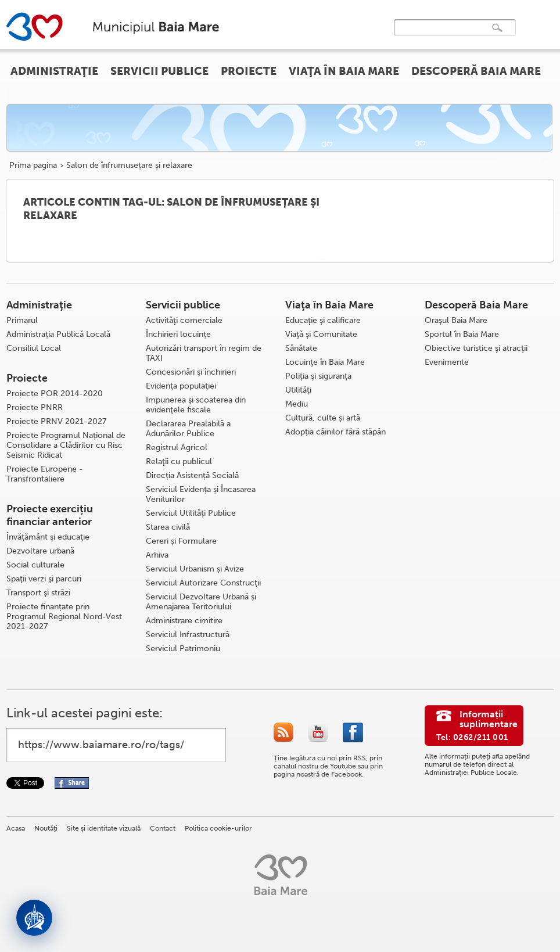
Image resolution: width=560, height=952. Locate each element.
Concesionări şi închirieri (191, 372)
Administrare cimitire (184, 621)
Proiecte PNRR (35, 407)
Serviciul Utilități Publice (191, 513)
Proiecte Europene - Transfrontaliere (45, 474)
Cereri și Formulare (181, 541)
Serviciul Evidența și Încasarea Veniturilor (201, 494)
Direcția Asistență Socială (192, 475)
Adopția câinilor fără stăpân (335, 432)
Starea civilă (168, 527)
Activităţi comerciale (184, 320)
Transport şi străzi (38, 593)
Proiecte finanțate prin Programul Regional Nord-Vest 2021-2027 (64, 617)
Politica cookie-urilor (218, 828)
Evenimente (447, 362)
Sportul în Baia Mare (462, 334)
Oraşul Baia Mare (456, 320)
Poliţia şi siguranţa (318, 376)
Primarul (22, 320)
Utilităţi (298, 390)
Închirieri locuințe (178, 334)
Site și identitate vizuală (104, 828)
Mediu (297, 404)
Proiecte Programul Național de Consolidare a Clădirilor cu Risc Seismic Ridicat (66, 445)
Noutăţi (46, 828)
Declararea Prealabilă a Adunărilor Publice (188, 429)
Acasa (16, 828)
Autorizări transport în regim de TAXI (204, 353)
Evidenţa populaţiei (181, 386)
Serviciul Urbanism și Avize (195, 569)
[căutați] (443, 36)
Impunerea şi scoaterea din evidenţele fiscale (196, 405)
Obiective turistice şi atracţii (476, 348)
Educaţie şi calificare (323, 320)
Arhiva (157, 555)
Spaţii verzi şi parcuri (44, 579)
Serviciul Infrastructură (188, 635)
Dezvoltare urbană (40, 551)
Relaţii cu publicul (179, 461)
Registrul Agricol (177, 448)
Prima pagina (33, 166)
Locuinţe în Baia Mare (325, 362)
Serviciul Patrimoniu (183, 649)
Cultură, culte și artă (323, 418)
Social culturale (35, 565)
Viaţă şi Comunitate (321, 334)
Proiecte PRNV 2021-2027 (56, 421)
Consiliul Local (34, 348)
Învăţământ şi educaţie (48, 537)
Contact (163, 828)
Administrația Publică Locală (58, 334)
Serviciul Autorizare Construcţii (203, 583)
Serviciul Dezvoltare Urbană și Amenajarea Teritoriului (201, 602)
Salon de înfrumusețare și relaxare (129, 166)
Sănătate (301, 348)
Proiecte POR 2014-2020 (55, 394)
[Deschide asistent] (34, 918)
